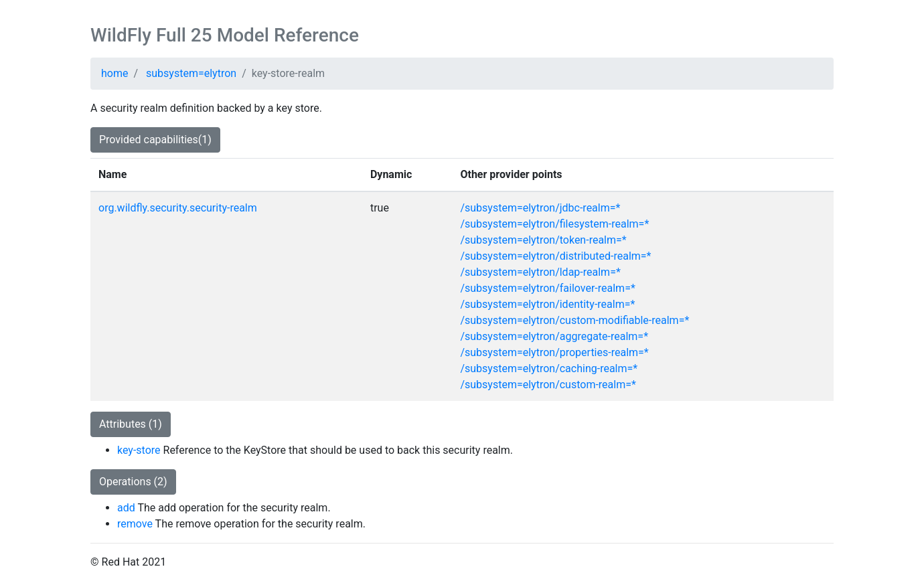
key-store (139, 450)
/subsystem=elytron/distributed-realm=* (555, 256)
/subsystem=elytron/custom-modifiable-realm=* (574, 320)
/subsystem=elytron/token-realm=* (543, 240)
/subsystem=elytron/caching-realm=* (549, 368)
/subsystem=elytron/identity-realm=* (547, 304)
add (126, 508)
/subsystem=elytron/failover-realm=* (547, 288)
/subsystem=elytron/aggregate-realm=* (554, 336)
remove (135, 524)
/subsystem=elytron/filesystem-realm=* (554, 224)
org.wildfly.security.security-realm (178, 208)
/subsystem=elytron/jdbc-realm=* (540, 208)
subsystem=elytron (191, 73)
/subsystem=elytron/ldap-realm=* (540, 272)
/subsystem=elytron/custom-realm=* (548, 385)
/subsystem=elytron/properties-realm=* (554, 352)
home (114, 73)
